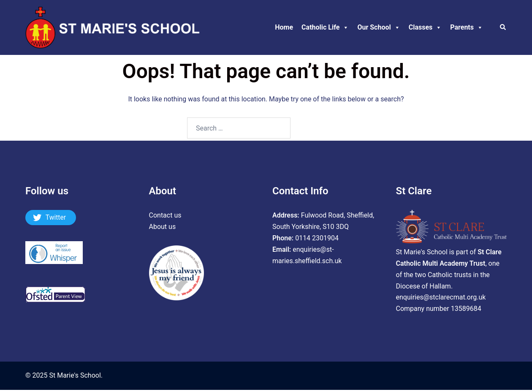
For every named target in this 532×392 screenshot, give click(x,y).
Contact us (165, 215)
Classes (425, 27)
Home (284, 27)
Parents (467, 27)
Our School (379, 27)
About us (163, 227)
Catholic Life (325, 27)
